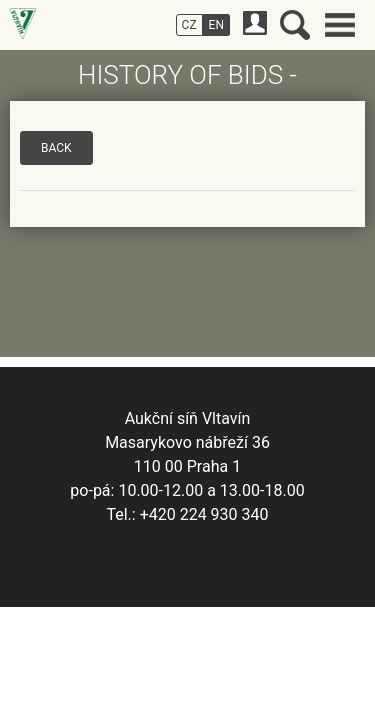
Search (295, 25)
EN (216, 25)
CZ (189, 25)
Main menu (340, 25)
